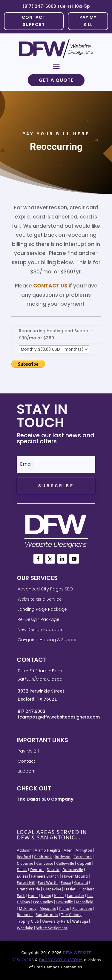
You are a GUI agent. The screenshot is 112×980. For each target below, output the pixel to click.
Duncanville (73, 870)
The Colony (71, 915)
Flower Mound (75, 877)
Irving (46, 896)
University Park (56, 922)
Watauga (80, 922)
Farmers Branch (45, 877)
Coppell (84, 864)
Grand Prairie (28, 890)
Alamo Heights (48, 851)
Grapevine (52, 890)
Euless (22, 877)
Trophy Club (28, 922)
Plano (64, 909)
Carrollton (83, 857)
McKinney (28, 909)
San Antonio (47, 915)
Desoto (53, 870)
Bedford (24, 857)
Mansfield (85, 902)
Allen (68, 851)
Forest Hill (26, 883)
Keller (59, 896)
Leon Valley (43, 902)
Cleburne (25, 864)
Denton (37, 870)
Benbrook (43, 857)
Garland (81, 883)
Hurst (33, 896)
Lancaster (76, 896)
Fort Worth (48, 883)
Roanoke (25, 915)
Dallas (22, 870)
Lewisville (65, 902)
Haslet (70, 890)
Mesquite (48, 909)
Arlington (84, 851)
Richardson (82, 909)
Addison (24, 851)
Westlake (25, 928)
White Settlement (52, 928)
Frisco (66, 883)
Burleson (63, 857)
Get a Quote (56, 80)
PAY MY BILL (88, 21)
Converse (45, 864)
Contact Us (50, 286)
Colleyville (65, 864)
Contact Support (34, 21)
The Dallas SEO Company (45, 799)
